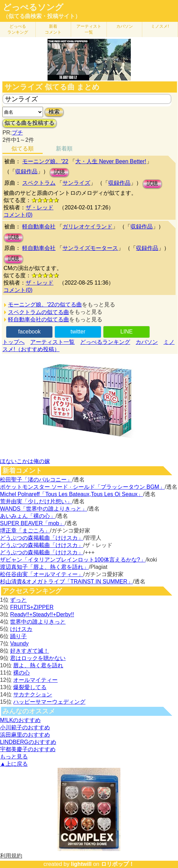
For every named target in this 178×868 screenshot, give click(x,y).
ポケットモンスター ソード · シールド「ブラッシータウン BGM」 (82, 487)
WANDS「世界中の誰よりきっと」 (44, 509)
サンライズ (76, 183)
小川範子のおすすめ (25, 727)
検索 (54, 112)
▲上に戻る (14, 764)
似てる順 (23, 149)
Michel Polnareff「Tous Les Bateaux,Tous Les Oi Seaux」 (71, 494)
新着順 (64, 149)
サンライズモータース (90, 248)
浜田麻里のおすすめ (25, 735)
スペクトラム (39, 183)
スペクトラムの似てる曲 (39, 312)
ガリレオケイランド (87, 227)
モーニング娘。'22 (45, 161)
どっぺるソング (33, 7)
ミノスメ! (160, 26)
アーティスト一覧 (52, 342)
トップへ (14, 342)
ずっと (18, 600)
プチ (17, 133)
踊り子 (18, 636)
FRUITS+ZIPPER (32, 607)
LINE (127, 332)
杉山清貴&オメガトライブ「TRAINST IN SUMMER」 (66, 581)
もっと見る (14, 757)
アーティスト (89, 29)
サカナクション (33, 695)
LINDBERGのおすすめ (28, 742)
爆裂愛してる (30, 687)
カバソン (125, 26)
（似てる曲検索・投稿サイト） (42, 16)
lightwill (81, 864)
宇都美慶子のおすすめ (28, 749)
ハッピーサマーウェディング (49, 702)
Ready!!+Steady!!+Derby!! (42, 614)
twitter (78, 332)
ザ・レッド (40, 207)
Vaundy (19, 644)
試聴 (59, 172)
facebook (29, 332)
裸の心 (22, 673)
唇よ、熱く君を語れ (38, 665)
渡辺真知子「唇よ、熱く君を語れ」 (44, 567)
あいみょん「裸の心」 (28, 516)
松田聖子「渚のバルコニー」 (36, 480)
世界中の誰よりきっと (38, 622)
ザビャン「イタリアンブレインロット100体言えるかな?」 (73, 560)
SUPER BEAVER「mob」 (32, 523)
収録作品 (26, 171)
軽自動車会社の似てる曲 (39, 319)
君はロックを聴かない (38, 658)
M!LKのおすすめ (20, 720)
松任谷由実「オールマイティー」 (42, 574)
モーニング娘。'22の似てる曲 (45, 305)
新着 (53, 29)
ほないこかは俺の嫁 (25, 461)
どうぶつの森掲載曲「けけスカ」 (42, 538)
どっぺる (18, 29)
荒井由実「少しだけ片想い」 (36, 501)
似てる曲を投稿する (29, 123)
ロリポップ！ (118, 864)
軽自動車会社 (39, 227)
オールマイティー (35, 680)
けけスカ (21, 629)
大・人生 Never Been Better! (111, 161)
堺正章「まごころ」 (25, 531)
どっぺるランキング (105, 342)
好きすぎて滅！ (29, 651)
